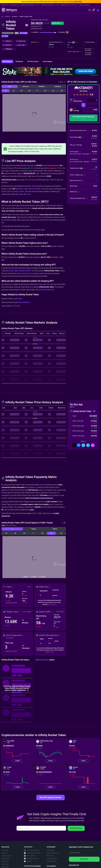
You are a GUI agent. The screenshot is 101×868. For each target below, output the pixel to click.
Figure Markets (29, 189)
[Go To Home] (3, 17)
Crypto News (18, 299)
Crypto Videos (5, 864)
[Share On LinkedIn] (83, 445)
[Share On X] (74, 445)
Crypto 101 (5, 853)
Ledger (21, 194)
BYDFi (39, 189)
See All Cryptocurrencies (50, 797)
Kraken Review (50, 850)
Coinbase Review (51, 861)
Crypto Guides (5, 858)
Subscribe (84, 859)
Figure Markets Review (53, 853)
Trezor (29, 194)
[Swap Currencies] (83, 105)
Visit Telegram (27, 612)
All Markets (20, 61)
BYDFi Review (50, 856)
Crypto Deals (5, 867)
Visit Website (60, 612)
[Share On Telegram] (88, 445)
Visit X (29, 587)
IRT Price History (33, 61)
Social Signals (48, 61)
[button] (84, 5)
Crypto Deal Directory (24, 273)
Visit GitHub (10, 638)
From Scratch (15, 306)
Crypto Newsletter (6, 856)
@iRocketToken (11, 525)
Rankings (15, 17)
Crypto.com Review (52, 858)
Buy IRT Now (57, 23)
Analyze (18, 761)
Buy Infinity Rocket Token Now (83, 118)
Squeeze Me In (76, 828)
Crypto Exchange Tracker (15, 191)
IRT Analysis (7, 61)
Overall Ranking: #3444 (8, 33)
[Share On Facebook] (79, 445)
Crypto (8, 17)
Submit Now (53, 604)
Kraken (21, 189)
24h (73, 42)
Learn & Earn (5, 850)
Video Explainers (24, 302)
